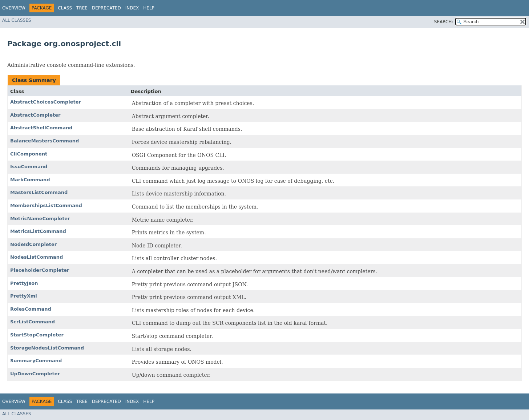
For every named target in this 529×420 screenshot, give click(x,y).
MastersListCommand (39, 192)
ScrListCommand (33, 322)
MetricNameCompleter (40, 219)
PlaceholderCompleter (40, 270)
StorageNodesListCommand (47, 348)
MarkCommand (30, 180)
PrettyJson (24, 283)
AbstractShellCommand (41, 128)
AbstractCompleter (35, 115)
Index (132, 8)
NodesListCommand (37, 257)
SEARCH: (444, 22)
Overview (14, 8)
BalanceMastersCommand (45, 141)
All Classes (17, 20)
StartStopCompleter (37, 335)
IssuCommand (29, 167)
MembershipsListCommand (46, 205)
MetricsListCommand (38, 231)
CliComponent (29, 154)
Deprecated (106, 8)
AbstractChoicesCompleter (46, 102)
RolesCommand (31, 309)
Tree (82, 8)
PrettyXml (24, 296)
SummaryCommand (36, 361)
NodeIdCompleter (33, 244)
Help (149, 8)
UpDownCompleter (35, 374)
